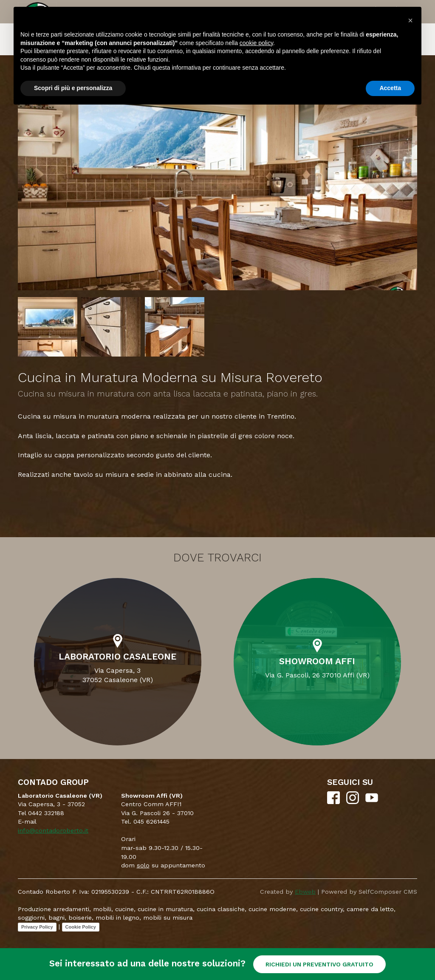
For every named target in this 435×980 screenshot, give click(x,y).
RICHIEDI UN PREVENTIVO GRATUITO (319, 964)
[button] (410, 20)
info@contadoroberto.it (53, 830)
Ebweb (305, 892)
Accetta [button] (390, 88)
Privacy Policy (37, 927)
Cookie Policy (81, 927)
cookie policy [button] (256, 43)
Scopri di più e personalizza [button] (73, 88)
